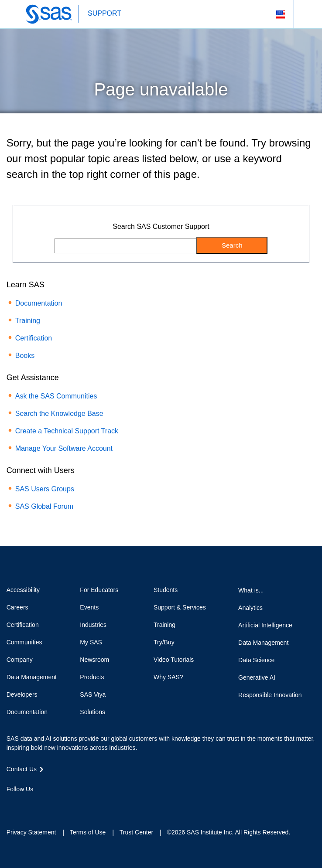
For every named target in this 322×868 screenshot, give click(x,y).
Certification (34, 338)
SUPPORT (104, 13)
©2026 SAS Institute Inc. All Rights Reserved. (229, 832)
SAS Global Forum (44, 506)
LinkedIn (42, 805)
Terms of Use (88, 832)
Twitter (27, 805)
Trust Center (136, 832)
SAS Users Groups (45, 489)
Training (28, 321)
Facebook (11, 805)
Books (25, 356)
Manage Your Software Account (64, 448)
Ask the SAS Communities (56, 396)
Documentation (39, 303)
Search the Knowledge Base (59, 414)
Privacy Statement (31, 832)
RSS (73, 805)
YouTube (58, 805)
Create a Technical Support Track (67, 431)
